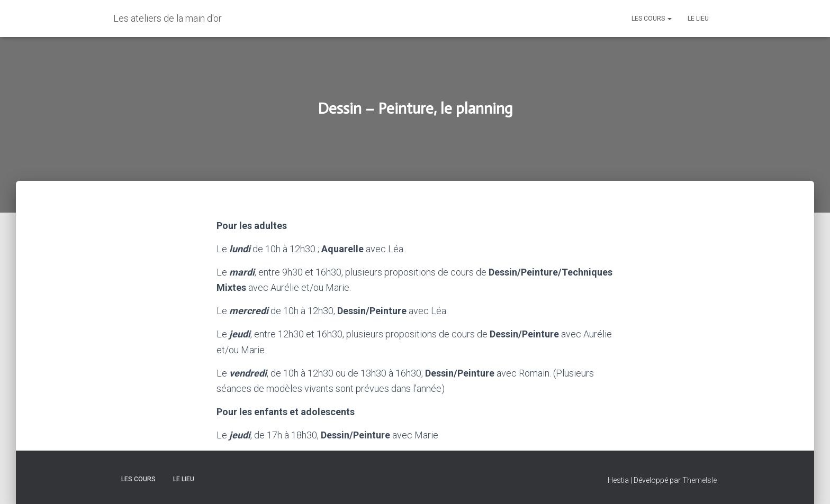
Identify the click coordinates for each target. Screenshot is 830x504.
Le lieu (698, 19)
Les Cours (652, 19)
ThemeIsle (700, 480)
